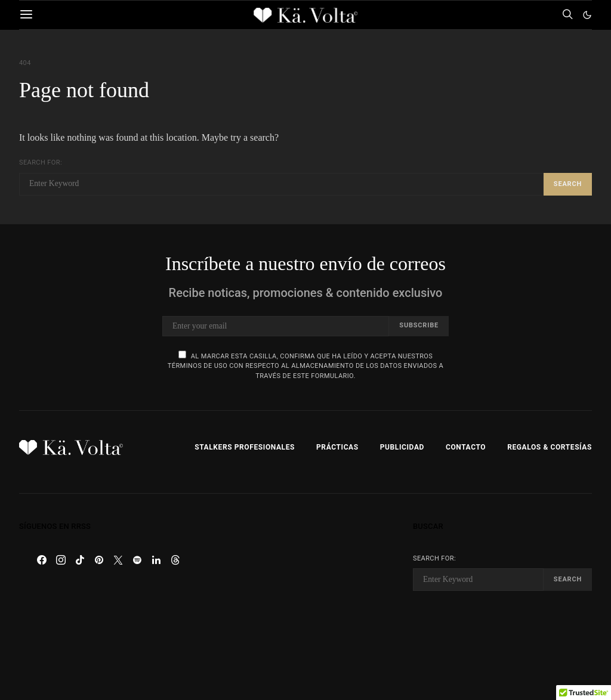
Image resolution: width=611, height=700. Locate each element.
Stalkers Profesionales (245, 447)
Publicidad (402, 447)
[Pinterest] (99, 560)
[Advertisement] (305, 597)
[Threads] (175, 560)
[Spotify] (137, 560)
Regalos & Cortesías (550, 447)
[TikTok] (80, 560)
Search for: (41, 162)
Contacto (466, 447)
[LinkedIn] (156, 560)
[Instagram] (61, 560)
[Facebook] (42, 560)
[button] (587, 15)
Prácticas (337, 447)
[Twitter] (118, 560)
